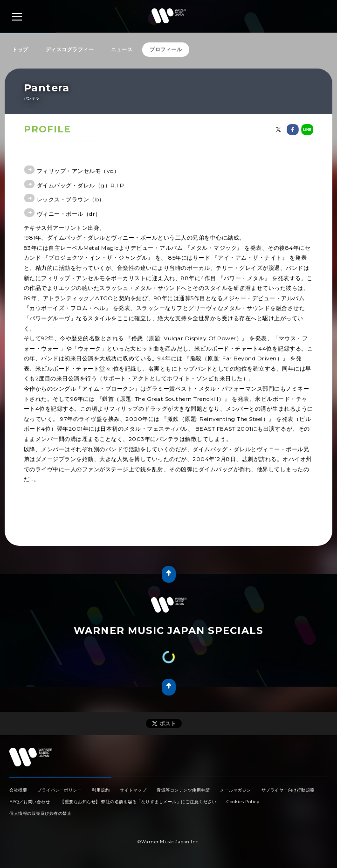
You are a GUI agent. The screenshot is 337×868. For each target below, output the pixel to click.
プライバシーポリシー (59, 790)
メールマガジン (236, 790)
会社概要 (18, 790)
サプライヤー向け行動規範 (288, 790)
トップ (20, 49)
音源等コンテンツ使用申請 (183, 790)
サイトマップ (133, 790)
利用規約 (101, 790)
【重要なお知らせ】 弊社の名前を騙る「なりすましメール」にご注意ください (138, 802)
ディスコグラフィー (70, 49)
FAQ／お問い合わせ (30, 802)
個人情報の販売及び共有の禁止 (40, 813)
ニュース (122, 49)
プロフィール (166, 49)
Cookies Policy (243, 802)
